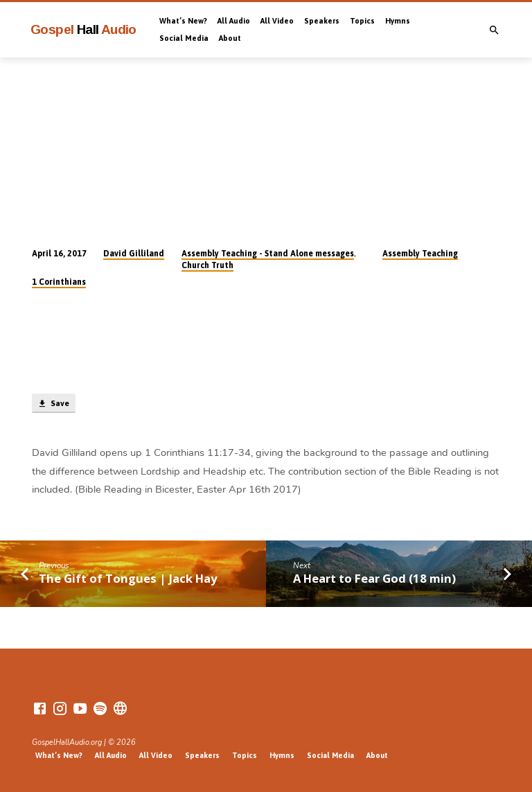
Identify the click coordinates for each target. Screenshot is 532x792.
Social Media (184, 38)
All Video (277, 21)
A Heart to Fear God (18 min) (374, 578)
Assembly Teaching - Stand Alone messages (268, 254)
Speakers (322, 21)
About (230, 38)
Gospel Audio (83, 29)
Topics (362, 21)
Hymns (398, 21)
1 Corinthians (59, 282)
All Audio (234, 21)
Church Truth (207, 265)
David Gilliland (134, 254)
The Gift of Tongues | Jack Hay (128, 578)
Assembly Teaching (420, 254)
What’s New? (183, 21)
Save (53, 404)
